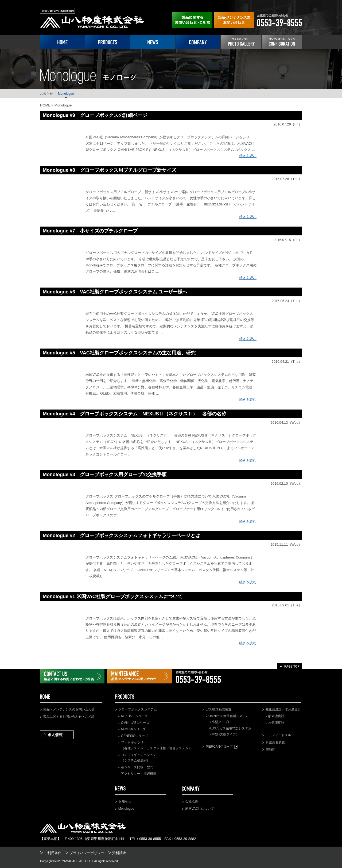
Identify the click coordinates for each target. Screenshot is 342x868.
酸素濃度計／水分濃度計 (283, 709)
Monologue (66, 94)
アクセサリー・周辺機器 (139, 774)
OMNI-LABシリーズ (135, 723)
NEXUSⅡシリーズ (135, 716)
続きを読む (248, 156)
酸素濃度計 (276, 716)
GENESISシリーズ (135, 736)
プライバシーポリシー (87, 853)
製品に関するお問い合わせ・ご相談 (69, 717)
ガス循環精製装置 (219, 709)
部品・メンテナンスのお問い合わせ (69, 709)
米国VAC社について (200, 809)
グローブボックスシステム (138, 709)
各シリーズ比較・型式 (137, 767)
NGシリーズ (133, 729)
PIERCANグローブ (222, 747)
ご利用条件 (53, 853)
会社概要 (192, 801)
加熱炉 (270, 749)
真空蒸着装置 (275, 742)
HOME (45, 105)
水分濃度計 (276, 723)
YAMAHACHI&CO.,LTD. (78, 861)
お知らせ (46, 94)
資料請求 (119, 853)
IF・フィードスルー (280, 735)
